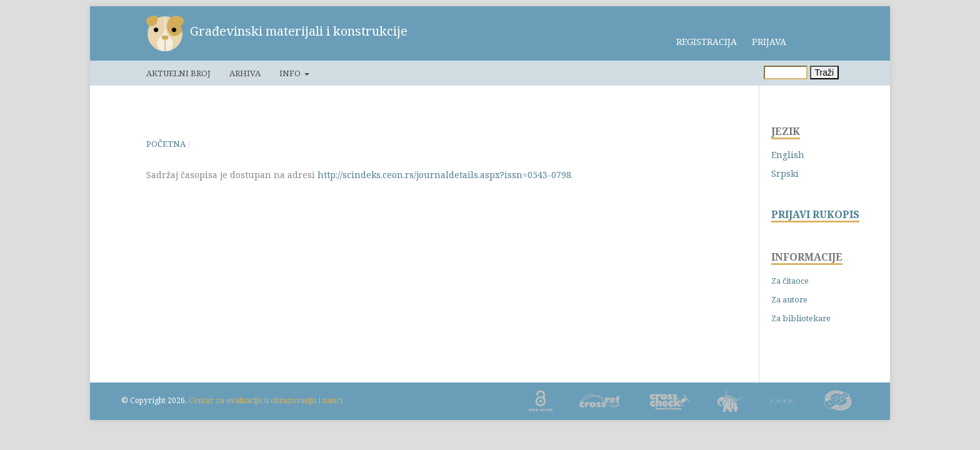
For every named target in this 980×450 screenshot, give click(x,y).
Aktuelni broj (178, 73)
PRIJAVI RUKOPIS (815, 215)
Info (291, 73)
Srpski (785, 173)
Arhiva (245, 73)
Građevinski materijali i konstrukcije (299, 31)
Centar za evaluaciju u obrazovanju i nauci (266, 400)
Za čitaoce (790, 281)
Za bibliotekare (801, 318)
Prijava (769, 42)
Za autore (789, 299)
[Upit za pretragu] (786, 72)
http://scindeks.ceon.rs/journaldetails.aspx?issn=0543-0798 (444, 175)
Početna (166, 144)
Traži (825, 72)
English (788, 155)
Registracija (707, 42)
